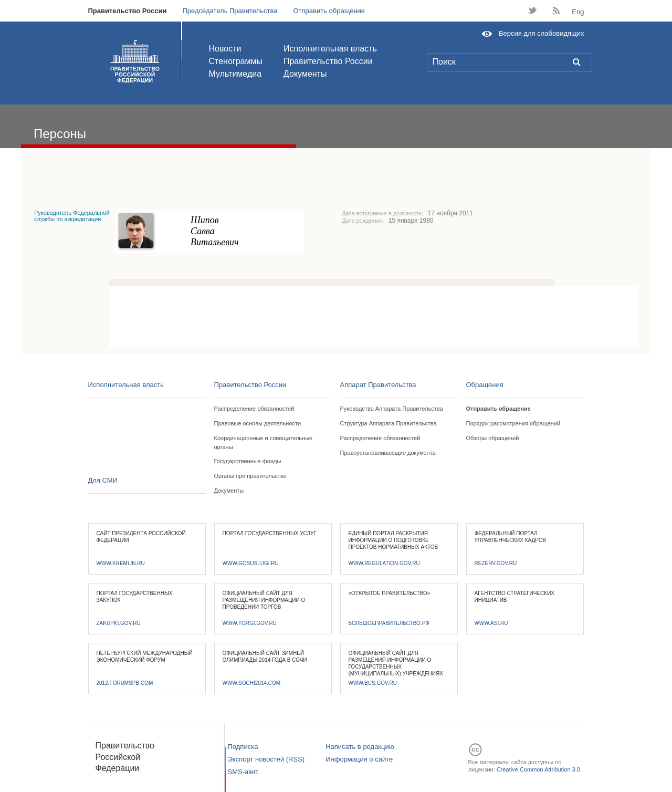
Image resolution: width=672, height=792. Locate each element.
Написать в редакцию (360, 747)
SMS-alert (243, 772)
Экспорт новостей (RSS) (266, 759)
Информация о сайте (359, 759)
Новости (225, 49)
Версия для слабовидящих (542, 33)
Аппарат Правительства (378, 385)
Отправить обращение (329, 11)
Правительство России (128, 11)
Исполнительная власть (330, 49)
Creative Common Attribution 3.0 (538, 769)
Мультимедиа (235, 74)
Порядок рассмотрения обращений (513, 423)
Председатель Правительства (230, 11)
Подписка (243, 747)
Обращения (485, 385)
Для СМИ (103, 480)
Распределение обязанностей (254, 409)
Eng (578, 12)
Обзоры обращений (493, 438)
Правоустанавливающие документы (388, 453)
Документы (305, 74)
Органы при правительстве (250, 476)
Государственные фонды (248, 461)
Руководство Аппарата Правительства (392, 409)
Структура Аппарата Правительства (388, 423)
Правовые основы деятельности (258, 423)
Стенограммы (236, 61)
